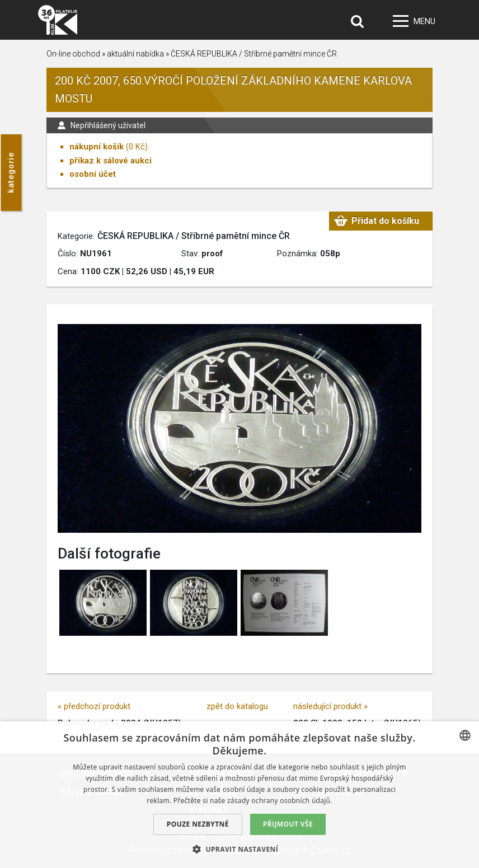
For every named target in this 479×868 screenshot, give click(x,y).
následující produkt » (330, 706)
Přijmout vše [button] (288, 824)
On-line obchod (73, 54)
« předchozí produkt (94, 706)
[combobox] (465, 735)
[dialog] (239, 795)
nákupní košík (97, 147)
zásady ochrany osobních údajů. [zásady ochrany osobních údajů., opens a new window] (280, 801)
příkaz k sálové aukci (111, 161)
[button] (239, 849)
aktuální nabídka (135, 54)
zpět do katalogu (237, 706)
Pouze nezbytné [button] (198, 824)
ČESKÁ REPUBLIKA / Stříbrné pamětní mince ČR (254, 54)
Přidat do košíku (385, 221)
